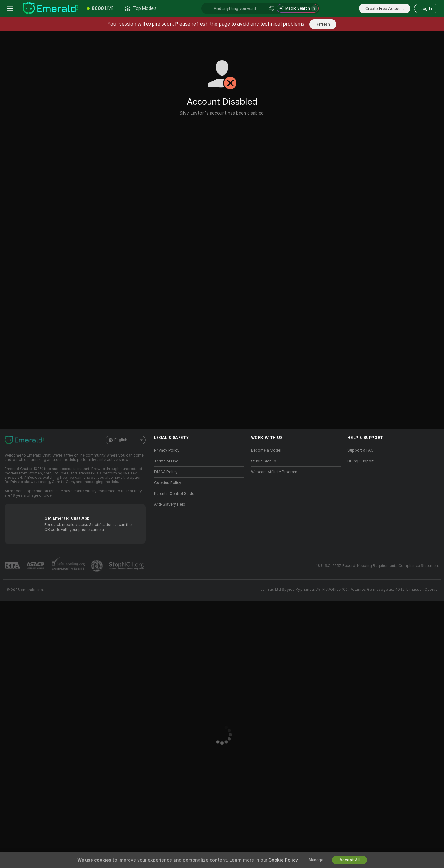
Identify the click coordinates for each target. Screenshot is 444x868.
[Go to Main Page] (51, 8)
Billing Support (361, 461)
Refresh (323, 24)
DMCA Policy (166, 472)
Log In (426, 8)
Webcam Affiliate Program (274, 472)
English (126, 440)
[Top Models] (141, 8)
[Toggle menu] (10, 8)
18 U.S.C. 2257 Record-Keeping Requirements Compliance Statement (378, 566)
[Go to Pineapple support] (97, 566)
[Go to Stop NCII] (127, 566)
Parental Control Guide (174, 494)
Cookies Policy (168, 483)
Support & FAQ (361, 450)
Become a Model (266, 450)
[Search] (271, 8)
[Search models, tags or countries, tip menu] (240, 8)
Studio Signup (264, 461)
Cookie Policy (283, 860)
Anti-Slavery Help (170, 504)
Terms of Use (166, 461)
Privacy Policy (167, 450)
